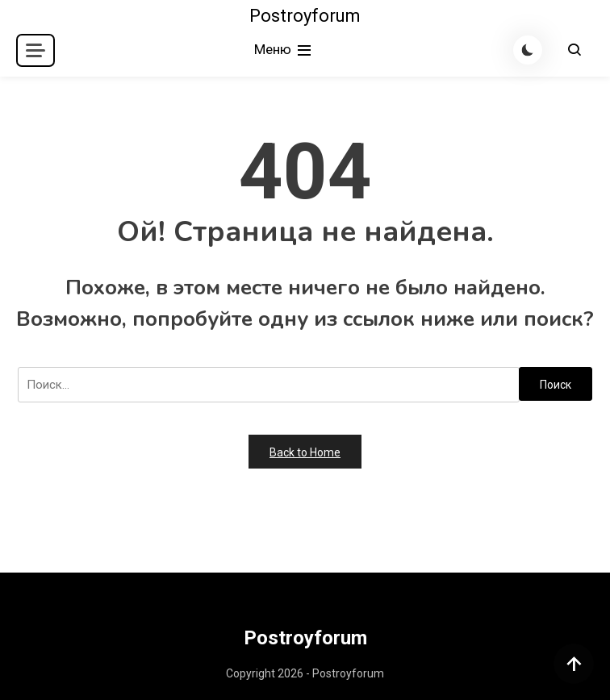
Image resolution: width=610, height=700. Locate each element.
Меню (284, 50)
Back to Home (305, 452)
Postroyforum (305, 16)
